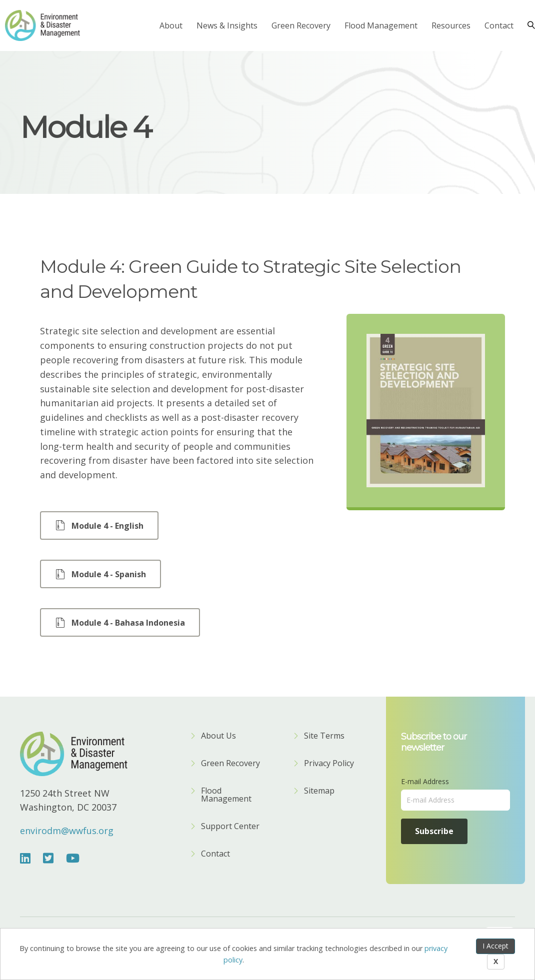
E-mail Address (425, 781)
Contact (499, 25)
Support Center (230, 827)
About (171, 25)
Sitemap (319, 791)
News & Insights (227, 25)
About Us (218, 736)
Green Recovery (301, 25)
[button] (99, 525)
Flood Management (381, 25)
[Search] (528, 25)
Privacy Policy (329, 764)
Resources (451, 25)
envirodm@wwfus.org (67, 831)
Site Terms (324, 736)
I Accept (495, 946)
